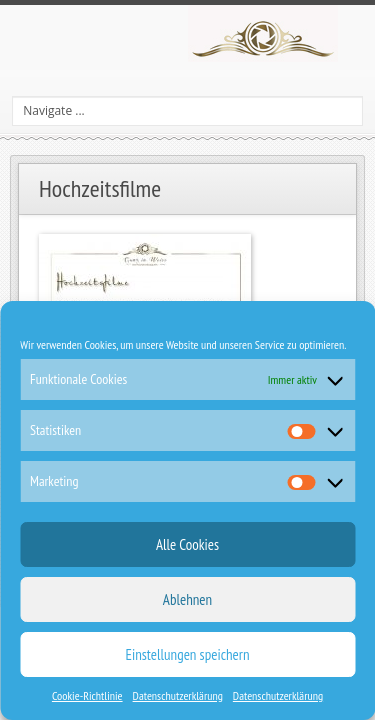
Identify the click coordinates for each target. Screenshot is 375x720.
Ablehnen (187, 599)
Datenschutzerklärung (178, 695)
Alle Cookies (187, 544)
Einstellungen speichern (188, 654)
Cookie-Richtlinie (87, 695)
